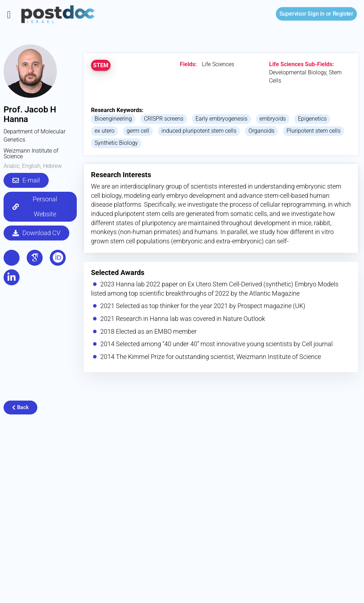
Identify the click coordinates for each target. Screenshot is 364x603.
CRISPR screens (164, 119)
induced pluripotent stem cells (199, 131)
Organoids (261, 131)
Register (343, 14)
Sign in (302, 14)
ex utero (105, 131)
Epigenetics (312, 119)
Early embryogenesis (221, 119)
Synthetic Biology (116, 143)
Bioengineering (113, 119)
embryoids (273, 119)
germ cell (138, 131)
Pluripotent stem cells (314, 131)
